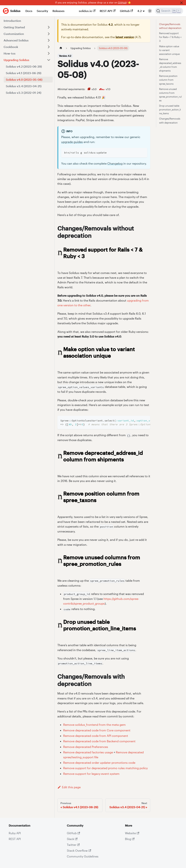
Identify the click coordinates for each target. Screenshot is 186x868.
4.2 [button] (139, 11)
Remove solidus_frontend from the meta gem (94, 725)
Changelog (115, 163)
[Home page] (61, 48)
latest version (125, 37)
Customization (14, 34)
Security (42, 11)
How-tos (10, 53)
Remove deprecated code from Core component (97, 730)
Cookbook (11, 47)
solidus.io (87, 11)
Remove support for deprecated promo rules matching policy (105, 768)
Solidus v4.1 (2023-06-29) (24, 73)
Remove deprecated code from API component (96, 736)
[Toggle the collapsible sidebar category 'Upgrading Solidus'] (49, 60)
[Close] (181, 3)
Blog (130, 839)
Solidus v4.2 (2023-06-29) (24, 66)
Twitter (73, 845)
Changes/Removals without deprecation (170, 26)
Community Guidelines (83, 856)
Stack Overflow (79, 850)
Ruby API (15, 833)
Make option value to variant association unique (99, 352)
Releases (58, 11)
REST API (108, 11)
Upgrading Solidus (16, 60)
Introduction (12, 21)
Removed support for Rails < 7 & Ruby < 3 (103, 253)
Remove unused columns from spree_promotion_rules (102, 561)
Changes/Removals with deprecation (170, 120)
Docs (29, 11)
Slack (72, 839)
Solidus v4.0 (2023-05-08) (24, 79)
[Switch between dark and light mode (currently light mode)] (150, 11)
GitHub (122, 3)
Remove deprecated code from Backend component (99, 741)
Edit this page (69, 787)
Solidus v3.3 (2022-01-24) (24, 93)
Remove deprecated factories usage (88, 752)
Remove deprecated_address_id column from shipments (103, 456)
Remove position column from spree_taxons (101, 497)
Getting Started (14, 27)
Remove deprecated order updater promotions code (99, 763)
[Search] (169, 11)
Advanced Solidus (16, 40)
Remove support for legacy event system (91, 774)
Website (132, 833)
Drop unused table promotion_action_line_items (100, 625)
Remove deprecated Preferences (86, 747)
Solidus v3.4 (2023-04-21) (24, 86)
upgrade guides (72, 142)
